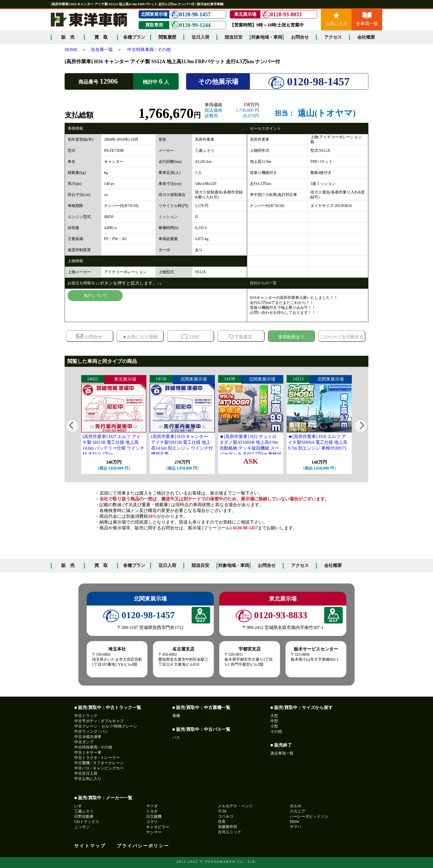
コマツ (152, 822)
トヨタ (152, 811)
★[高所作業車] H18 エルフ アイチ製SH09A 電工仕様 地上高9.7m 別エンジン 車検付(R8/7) (318, 442)
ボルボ (295, 806)
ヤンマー (154, 832)
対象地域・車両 (267, 37)
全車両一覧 (367, 19)
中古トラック (86, 716)
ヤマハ (295, 827)
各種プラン (134, 37)
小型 (274, 726)
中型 (274, 721)
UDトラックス (87, 822)
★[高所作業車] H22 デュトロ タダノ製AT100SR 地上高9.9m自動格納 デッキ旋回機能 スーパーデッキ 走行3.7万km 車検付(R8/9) (250, 448)
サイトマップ (90, 846)
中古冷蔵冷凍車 (88, 737)
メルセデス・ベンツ (235, 806)
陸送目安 (234, 37)
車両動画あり (291, 337)
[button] (72, 426)
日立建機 (154, 817)
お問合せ (300, 37)
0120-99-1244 (191, 25)
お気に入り (336, 19)
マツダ (152, 806)
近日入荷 (200, 37)
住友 (222, 821)
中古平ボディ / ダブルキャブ (99, 721)
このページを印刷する (342, 337)
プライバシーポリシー (143, 846)
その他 (276, 732)
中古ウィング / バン (91, 732)
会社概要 (366, 37)
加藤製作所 (228, 827)
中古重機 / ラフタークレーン (99, 763)
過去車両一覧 (282, 753)
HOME (71, 50)
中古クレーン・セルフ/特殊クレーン (106, 726)
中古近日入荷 (86, 773)
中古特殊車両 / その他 (149, 50)
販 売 (68, 37)
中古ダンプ (84, 742)
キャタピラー (158, 827)
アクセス (333, 37)
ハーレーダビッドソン (309, 817)
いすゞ (80, 806)
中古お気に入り (88, 779)
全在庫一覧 (102, 50)
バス (176, 738)
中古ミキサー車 (88, 752)
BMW (295, 822)
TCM (222, 811)
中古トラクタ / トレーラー (97, 758)
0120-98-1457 (191, 14)
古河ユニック (229, 832)
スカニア (297, 811)
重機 (176, 716)
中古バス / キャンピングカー (99, 768)
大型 (274, 716)
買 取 (101, 565)
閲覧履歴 (167, 37)
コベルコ (226, 816)
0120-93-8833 (282, 14)
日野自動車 (84, 817)
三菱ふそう (84, 811)
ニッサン (82, 827)
